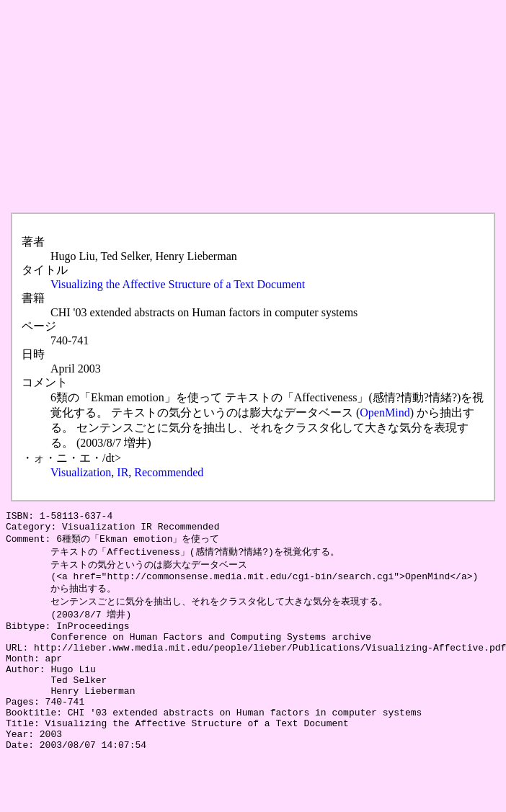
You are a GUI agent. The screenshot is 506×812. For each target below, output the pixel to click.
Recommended (169, 472)
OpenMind (385, 412)
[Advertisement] (212, 107)
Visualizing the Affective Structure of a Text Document (178, 284)
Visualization (81, 472)
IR (123, 472)
